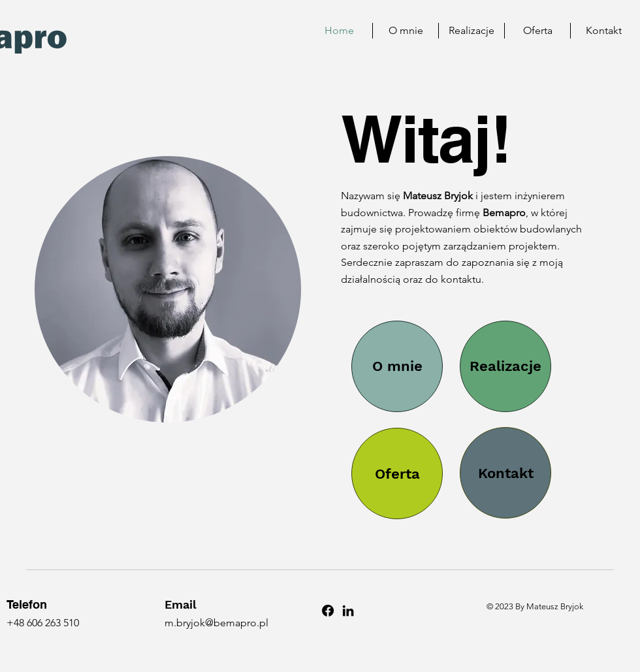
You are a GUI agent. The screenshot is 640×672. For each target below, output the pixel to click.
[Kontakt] (505, 473)
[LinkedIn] (348, 611)
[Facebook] (328, 611)
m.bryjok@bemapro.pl (216, 623)
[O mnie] (397, 366)
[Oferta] (397, 473)
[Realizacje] (505, 366)
